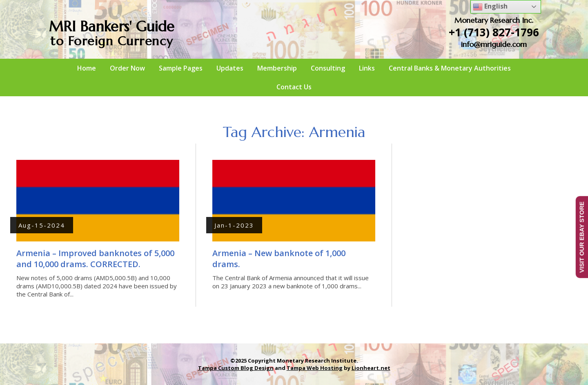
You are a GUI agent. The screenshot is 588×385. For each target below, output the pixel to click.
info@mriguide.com (494, 44)
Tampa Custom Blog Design (236, 368)
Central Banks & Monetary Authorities (450, 68)
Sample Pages (181, 68)
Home (87, 68)
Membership (277, 68)
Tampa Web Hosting (315, 368)
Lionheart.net (371, 368)
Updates (230, 68)
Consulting (328, 68)
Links (367, 68)
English (490, 7)
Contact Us (294, 87)
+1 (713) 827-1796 (494, 32)
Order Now (127, 68)
